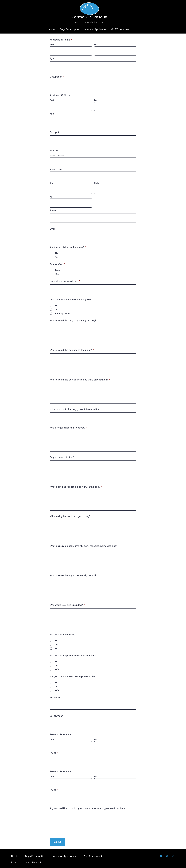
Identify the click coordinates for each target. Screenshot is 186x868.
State (97, 183)
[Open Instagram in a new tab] (173, 856)
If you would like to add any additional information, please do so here (87, 808)
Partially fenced (63, 313)
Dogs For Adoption (70, 29)
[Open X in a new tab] (167, 856)
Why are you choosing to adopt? (68, 428)
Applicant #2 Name (60, 95)
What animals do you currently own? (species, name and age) (83, 546)
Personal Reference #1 (63, 734)
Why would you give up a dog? (67, 605)
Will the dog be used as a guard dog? (71, 516)
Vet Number (56, 716)
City (52, 183)
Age (53, 58)
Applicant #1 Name (61, 40)
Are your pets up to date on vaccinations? (73, 655)
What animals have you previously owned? (73, 575)
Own (57, 274)
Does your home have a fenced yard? (71, 299)
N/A (57, 648)
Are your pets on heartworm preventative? (74, 676)
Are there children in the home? (68, 247)
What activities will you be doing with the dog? (76, 487)
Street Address (57, 156)
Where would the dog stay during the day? (74, 320)
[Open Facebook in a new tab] (161, 856)
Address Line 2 (57, 169)
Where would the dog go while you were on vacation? (80, 380)
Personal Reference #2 (63, 771)
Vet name (55, 697)
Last (96, 45)
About (52, 29)
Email (53, 229)
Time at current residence (65, 281)
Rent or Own (57, 264)
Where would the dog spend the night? (72, 350)
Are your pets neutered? (64, 635)
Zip (51, 197)
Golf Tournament (120, 29)
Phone (54, 210)
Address (55, 151)
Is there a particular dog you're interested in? (74, 409)
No (57, 253)
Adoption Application (96, 29)
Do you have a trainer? (62, 457)
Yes (57, 257)
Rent (57, 270)
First (52, 45)
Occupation (57, 77)
